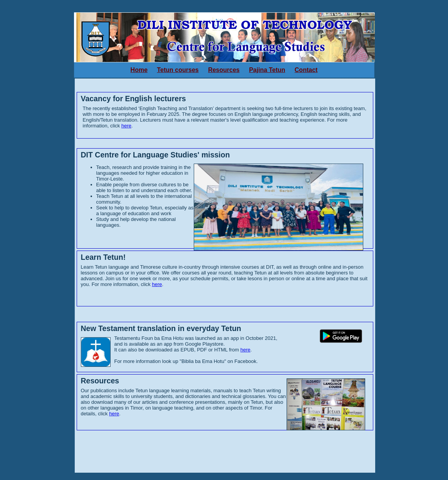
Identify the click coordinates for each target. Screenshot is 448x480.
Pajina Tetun (267, 70)
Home (139, 70)
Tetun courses (178, 70)
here (126, 126)
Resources (224, 70)
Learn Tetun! (103, 257)
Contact (306, 70)
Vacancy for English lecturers (133, 99)
